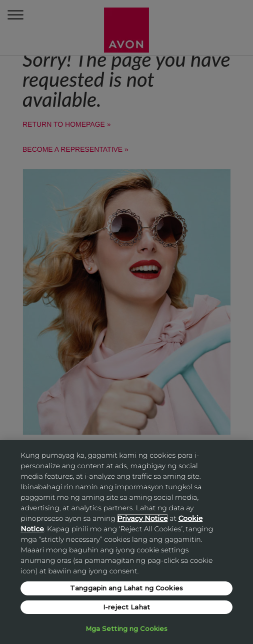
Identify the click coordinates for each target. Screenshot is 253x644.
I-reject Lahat (126, 607)
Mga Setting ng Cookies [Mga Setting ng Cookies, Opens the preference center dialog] (127, 628)
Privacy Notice (142, 518)
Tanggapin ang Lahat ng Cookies (126, 588)
